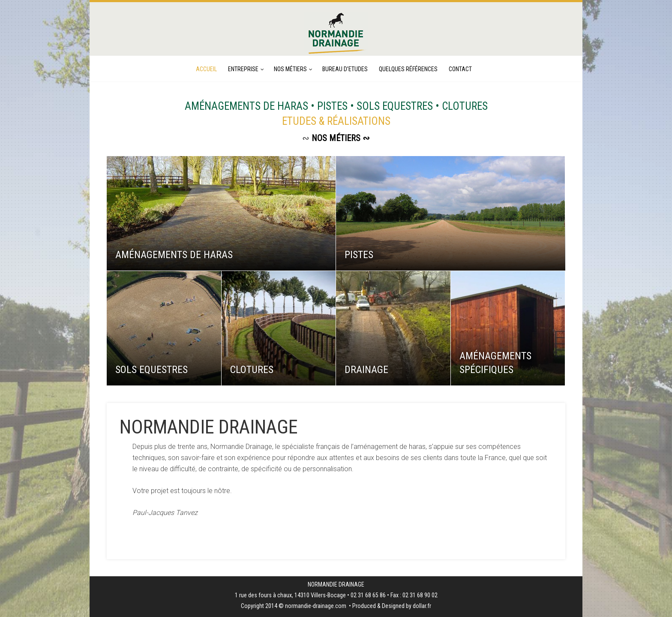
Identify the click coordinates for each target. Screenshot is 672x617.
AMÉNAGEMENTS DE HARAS (174, 255)
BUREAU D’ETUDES (345, 69)
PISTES (359, 255)
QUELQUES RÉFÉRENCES (408, 69)
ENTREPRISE (243, 69)
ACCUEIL (206, 69)
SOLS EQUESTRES (151, 370)
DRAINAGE (366, 370)
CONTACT (460, 69)
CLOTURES (252, 370)
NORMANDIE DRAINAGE (209, 427)
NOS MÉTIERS (290, 69)
